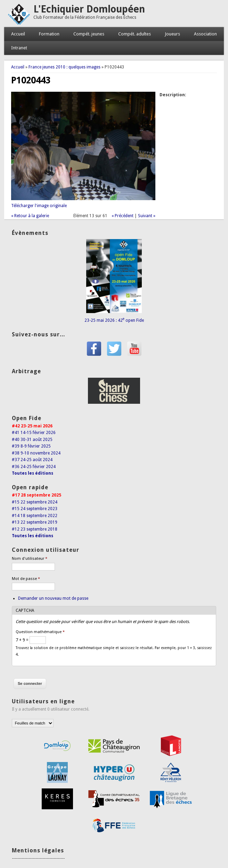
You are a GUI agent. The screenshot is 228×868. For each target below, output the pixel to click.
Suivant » (147, 216)
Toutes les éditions (32, 473)
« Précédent (123, 216)
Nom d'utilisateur (30, 559)
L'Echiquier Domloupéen (89, 9)
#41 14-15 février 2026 (34, 433)
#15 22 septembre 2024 (35, 502)
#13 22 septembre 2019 (35, 522)
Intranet (19, 48)
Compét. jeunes (89, 34)
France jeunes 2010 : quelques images (64, 67)
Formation (49, 34)
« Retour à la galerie (30, 216)
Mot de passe (26, 579)
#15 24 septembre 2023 (35, 509)
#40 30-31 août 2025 (32, 440)
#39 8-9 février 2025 (31, 446)
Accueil (18, 34)
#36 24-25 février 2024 (34, 467)
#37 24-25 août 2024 (32, 460)
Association (205, 34)
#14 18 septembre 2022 (35, 516)
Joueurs (172, 34)
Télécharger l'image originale (39, 206)
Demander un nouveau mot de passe (53, 598)
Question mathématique (40, 632)
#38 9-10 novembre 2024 (36, 453)
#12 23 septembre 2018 (35, 529)
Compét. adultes (135, 34)
